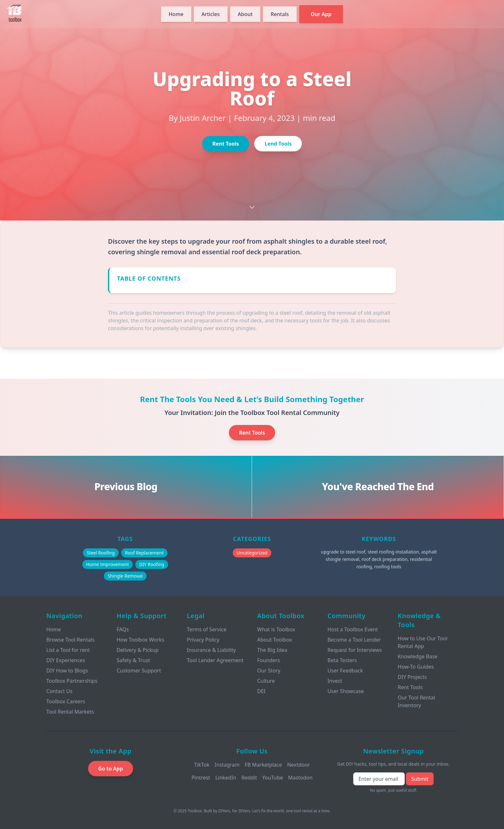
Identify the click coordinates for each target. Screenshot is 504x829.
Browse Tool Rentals (70, 640)
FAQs (123, 629)
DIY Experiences (66, 660)
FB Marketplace (263, 765)
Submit (420, 779)
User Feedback (345, 671)
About (245, 14)
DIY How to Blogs (67, 671)
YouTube (273, 778)
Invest (335, 681)
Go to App (111, 769)
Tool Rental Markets (70, 712)
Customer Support (139, 671)
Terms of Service (207, 629)
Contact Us (59, 691)
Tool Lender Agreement (215, 660)
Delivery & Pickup (138, 650)
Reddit (249, 778)
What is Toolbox (276, 629)
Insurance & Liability (211, 650)
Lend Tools (278, 144)
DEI (261, 691)
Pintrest (201, 778)
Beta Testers (342, 660)
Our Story (269, 671)
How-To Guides (416, 667)
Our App (321, 14)
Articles (211, 14)
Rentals (280, 14)
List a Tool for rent (68, 650)
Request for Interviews (355, 650)
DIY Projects (412, 677)
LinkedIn (226, 778)
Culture (266, 681)
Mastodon (300, 778)
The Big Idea (272, 650)
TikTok (202, 765)
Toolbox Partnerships (72, 681)
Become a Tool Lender (354, 640)
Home (176, 14)
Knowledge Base (418, 656)
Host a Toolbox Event (353, 629)
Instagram (227, 765)
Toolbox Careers (66, 701)
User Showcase (346, 691)
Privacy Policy (203, 640)
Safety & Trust (133, 660)
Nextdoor (298, 765)
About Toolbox (275, 640)
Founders (269, 660)
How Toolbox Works (140, 640)
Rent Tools (226, 144)
